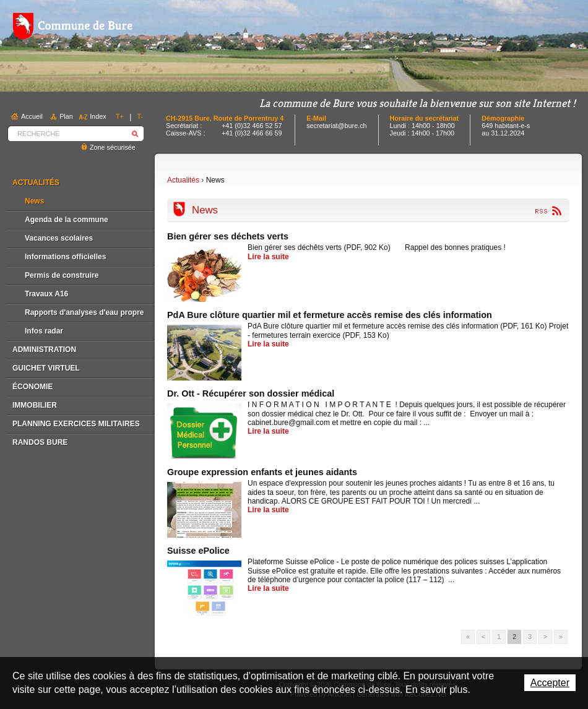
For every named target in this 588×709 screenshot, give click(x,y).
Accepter (550, 683)
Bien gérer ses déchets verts (228, 236)
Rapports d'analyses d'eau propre (84, 312)
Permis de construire (62, 275)
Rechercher (135, 133)
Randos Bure (40, 442)
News (34, 201)
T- (141, 116)
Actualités (36, 183)
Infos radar (44, 331)
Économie (32, 387)
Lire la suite (268, 257)
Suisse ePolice (198, 551)
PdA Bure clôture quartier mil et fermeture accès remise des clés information (330, 315)
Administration (44, 350)
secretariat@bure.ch (336, 126)
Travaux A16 (46, 294)
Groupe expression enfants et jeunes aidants (262, 472)
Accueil (32, 116)
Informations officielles (65, 257)
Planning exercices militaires (76, 424)
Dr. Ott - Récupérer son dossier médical (251, 393)
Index (98, 116)
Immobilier (35, 405)
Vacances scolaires (59, 238)
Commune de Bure (72, 26)
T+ (120, 116)
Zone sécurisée (113, 147)
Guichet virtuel (46, 368)
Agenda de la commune (67, 220)
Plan (66, 116)
